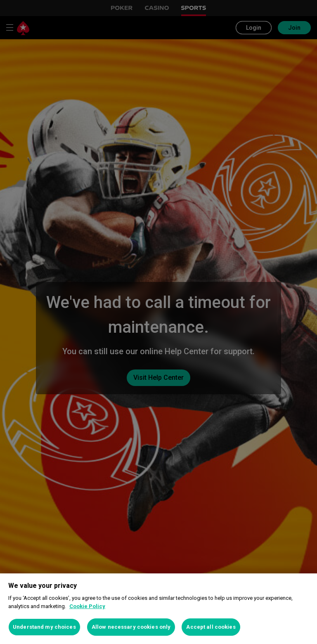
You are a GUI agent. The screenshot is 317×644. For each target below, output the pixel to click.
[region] (158, 609)
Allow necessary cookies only (131, 627)
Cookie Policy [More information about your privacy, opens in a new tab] (87, 606)
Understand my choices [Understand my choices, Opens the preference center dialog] (44, 627)
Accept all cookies (211, 627)
